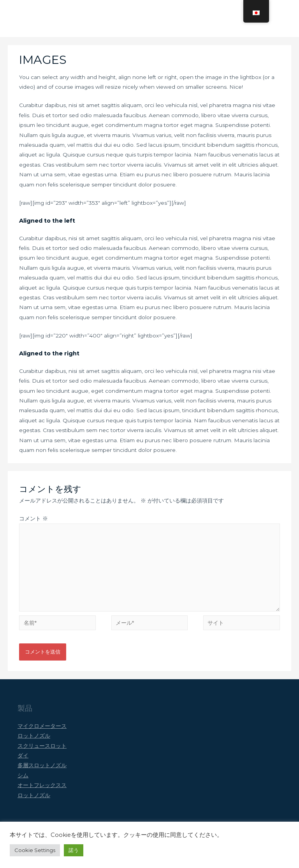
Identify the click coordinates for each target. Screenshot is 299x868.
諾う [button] (74, 850)
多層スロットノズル (42, 773)
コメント (33, 525)
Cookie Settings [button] (35, 850)
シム (23, 782)
